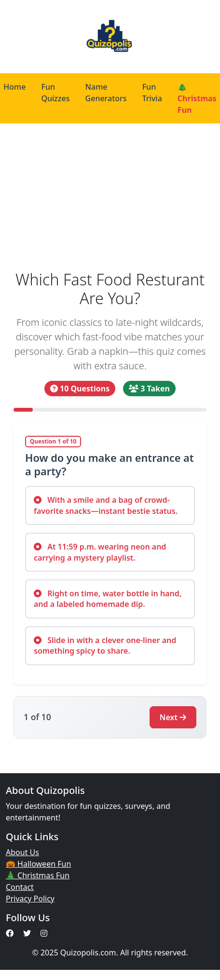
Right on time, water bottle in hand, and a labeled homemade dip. (108, 599)
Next (173, 717)
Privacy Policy (30, 899)
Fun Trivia (152, 93)
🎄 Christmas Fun (38, 875)
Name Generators (106, 93)
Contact (20, 887)
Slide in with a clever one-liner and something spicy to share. (105, 645)
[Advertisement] (106, 197)
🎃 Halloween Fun (38, 864)
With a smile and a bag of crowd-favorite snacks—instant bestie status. (106, 505)
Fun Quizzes (55, 93)
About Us (22, 852)
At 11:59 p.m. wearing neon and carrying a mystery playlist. (100, 552)
